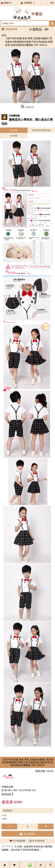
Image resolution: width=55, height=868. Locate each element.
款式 (5, 819)
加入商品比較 (38, 841)
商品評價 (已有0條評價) (41, 130)
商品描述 (14, 130)
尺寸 (5, 816)
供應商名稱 (7, 787)
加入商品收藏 (19, 841)
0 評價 (18, 847)
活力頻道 (14, 136)
